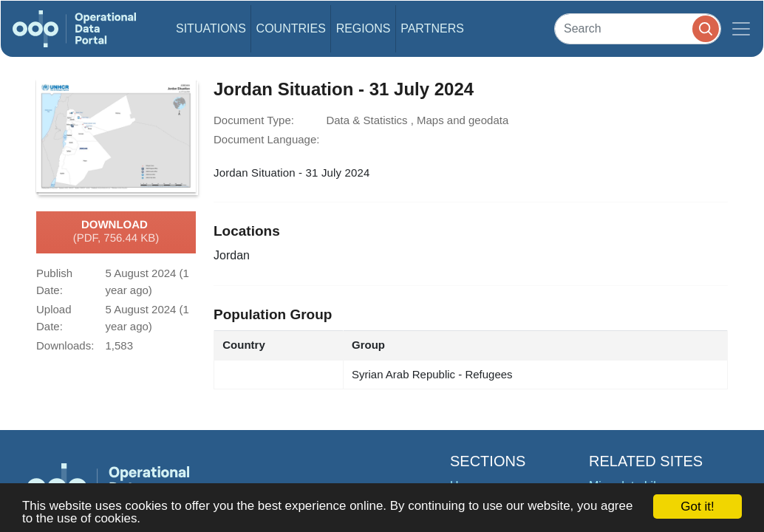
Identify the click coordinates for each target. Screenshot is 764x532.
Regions (364, 28)
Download (116, 232)
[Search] (638, 28)
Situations (211, 28)
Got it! (697, 507)
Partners (432, 28)
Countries (291, 28)
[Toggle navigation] (741, 29)
